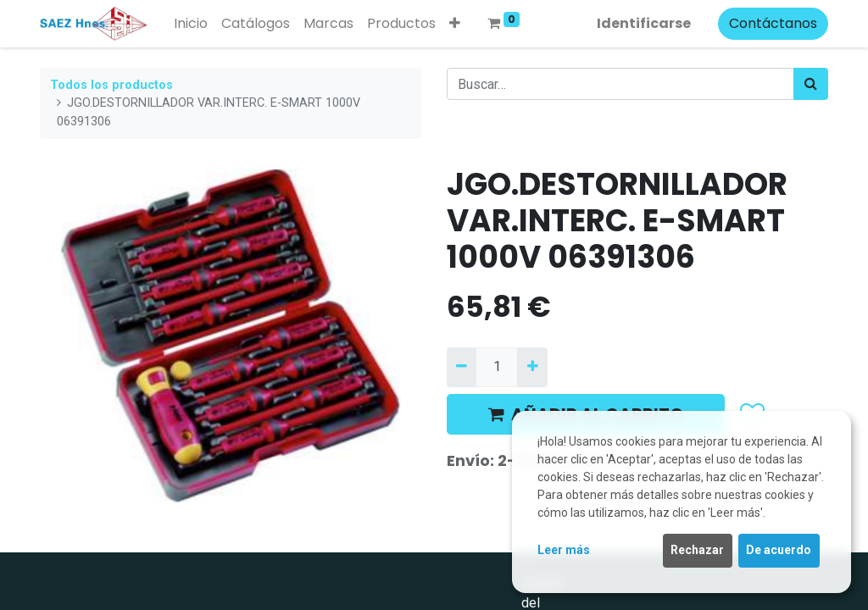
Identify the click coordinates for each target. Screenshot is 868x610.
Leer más (564, 550)
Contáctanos (773, 23)
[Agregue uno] (532, 367)
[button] (455, 24)
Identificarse (644, 23)
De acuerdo (779, 550)
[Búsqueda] (811, 84)
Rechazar (697, 550)
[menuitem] (191, 24)
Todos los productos (111, 85)
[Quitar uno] (462, 367)
